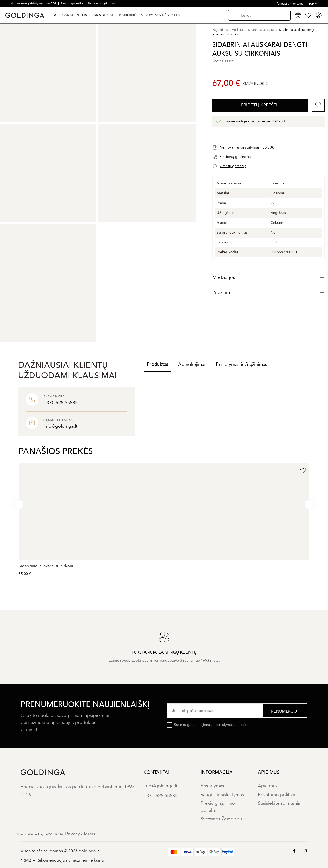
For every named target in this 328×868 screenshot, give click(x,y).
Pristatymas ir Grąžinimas (242, 364)
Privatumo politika (276, 795)
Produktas (158, 364)
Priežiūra (268, 292)
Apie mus (268, 786)
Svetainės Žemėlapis (222, 819)
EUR (313, 4)
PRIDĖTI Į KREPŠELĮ (260, 105)
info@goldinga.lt (160, 786)
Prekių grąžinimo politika (218, 807)
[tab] (268, 277)
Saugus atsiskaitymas (222, 795)
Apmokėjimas (192, 364)
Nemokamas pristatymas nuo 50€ (34, 3)
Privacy (73, 834)
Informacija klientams (289, 4)
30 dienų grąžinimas (101, 3)
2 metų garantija (72, 3)
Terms (89, 834)
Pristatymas (212, 786)
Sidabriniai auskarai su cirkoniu (47, 566)
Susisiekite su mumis (279, 803)
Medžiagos (268, 277)
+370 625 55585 (161, 796)
